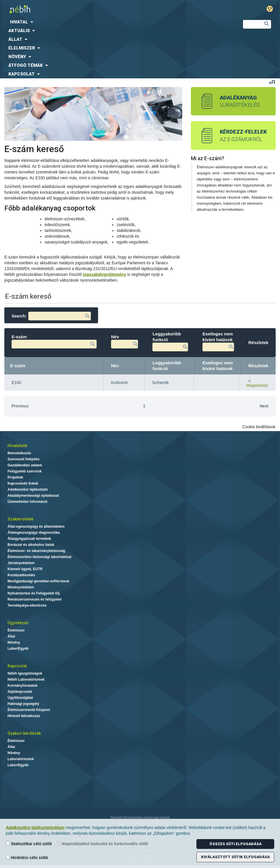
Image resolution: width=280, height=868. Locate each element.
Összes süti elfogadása (235, 844)
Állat (11, 636)
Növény (14, 642)
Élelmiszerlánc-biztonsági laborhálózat (39, 557)
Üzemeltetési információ (27, 502)
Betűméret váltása (272, 82)
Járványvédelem (21, 563)
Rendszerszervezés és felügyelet (35, 599)
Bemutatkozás (19, 453)
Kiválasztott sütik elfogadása (235, 857)
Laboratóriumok (21, 759)
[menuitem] (117, 22)
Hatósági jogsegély (23, 704)
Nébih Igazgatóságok (25, 673)
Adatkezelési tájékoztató (28, 490)
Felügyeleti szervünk (25, 471)
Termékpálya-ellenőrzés (27, 605)
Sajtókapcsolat (20, 692)
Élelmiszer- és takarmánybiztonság (36, 551)
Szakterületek (20, 519)
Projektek (15, 477)
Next (264, 406)
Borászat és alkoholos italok (31, 545)
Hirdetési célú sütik (27, 857)
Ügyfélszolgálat (20, 698)
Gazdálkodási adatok (25, 465)
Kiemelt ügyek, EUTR (25, 569)
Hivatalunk (17, 446)
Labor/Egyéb (18, 649)
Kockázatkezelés (21, 575)
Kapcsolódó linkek (23, 483)
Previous (20, 406)
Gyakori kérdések (24, 733)
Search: (51, 316)
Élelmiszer (16, 630)
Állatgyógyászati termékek (29, 539)
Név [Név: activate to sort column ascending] (115, 366)
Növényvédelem (21, 587)
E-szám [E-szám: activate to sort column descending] (18, 366)
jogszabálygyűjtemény (105, 274)
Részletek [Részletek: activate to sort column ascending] (258, 366)
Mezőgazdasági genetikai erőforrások (38, 581)
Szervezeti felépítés (24, 459)
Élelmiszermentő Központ (29, 710)
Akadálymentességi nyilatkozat (33, 496)
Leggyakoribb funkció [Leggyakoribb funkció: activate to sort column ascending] (167, 366)
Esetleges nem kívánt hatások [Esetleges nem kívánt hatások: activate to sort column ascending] (218, 366)
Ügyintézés (18, 623)
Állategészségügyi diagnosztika (34, 533)
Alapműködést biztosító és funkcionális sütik (103, 844)
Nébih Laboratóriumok (26, 679)
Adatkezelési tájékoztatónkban (35, 828)
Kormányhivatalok (23, 686)
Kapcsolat (17, 666)
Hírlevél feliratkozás (24, 716)
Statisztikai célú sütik (29, 844)
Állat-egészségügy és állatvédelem (36, 527)
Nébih (95, 9)
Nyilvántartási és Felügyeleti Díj (34, 593)
